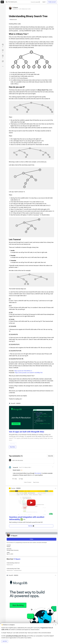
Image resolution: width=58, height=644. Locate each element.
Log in (44, 2)
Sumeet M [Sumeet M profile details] (15, 467)
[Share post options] (3, 66)
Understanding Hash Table (31, 570)
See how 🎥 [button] (31, 526)
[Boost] (3, 61)
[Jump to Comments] (3, 51)
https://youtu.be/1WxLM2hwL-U (23, 371)
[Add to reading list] (3, 56)
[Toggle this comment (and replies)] (10, 470)
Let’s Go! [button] (5, 641)
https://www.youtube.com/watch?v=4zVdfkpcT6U (29, 373)
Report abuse (36, 482)
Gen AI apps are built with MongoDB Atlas (27, 432)
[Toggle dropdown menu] (53, 403)
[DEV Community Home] (2, 2)
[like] (15, 479)
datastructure (13, 20)
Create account (52, 2)
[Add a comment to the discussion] (33, 461)
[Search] (7, 2)
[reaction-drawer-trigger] (3, 45)
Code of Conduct (28, 482)
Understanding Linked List (31, 564)
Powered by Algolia (35, 2)
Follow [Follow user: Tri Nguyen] (32, 539)
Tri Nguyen (15, 7)
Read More (13, 447)
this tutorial (38, 473)
